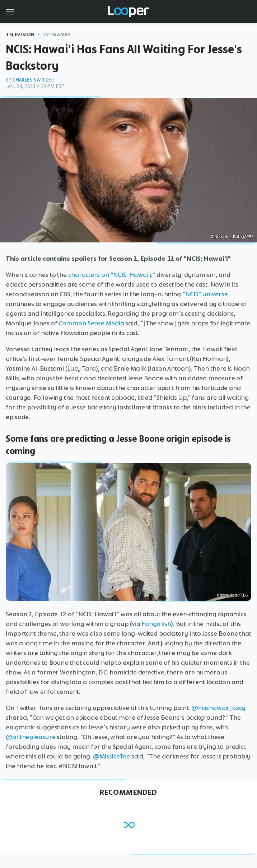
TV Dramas (57, 35)
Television (20, 35)
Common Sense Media (91, 323)
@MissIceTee (111, 756)
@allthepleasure (31, 737)
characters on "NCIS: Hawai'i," (112, 275)
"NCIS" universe (205, 294)
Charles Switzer (33, 80)
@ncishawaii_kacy (218, 708)
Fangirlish (156, 624)
